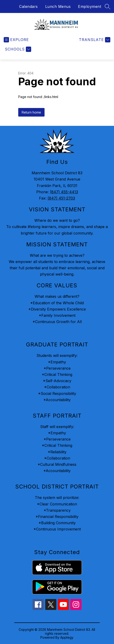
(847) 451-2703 (61, 198)
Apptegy (67, 637)
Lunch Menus (58, 6)
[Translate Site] (94, 40)
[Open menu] (16, 40)
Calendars (28, 6)
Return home (31, 112)
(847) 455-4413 (64, 192)
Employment (90, 6)
